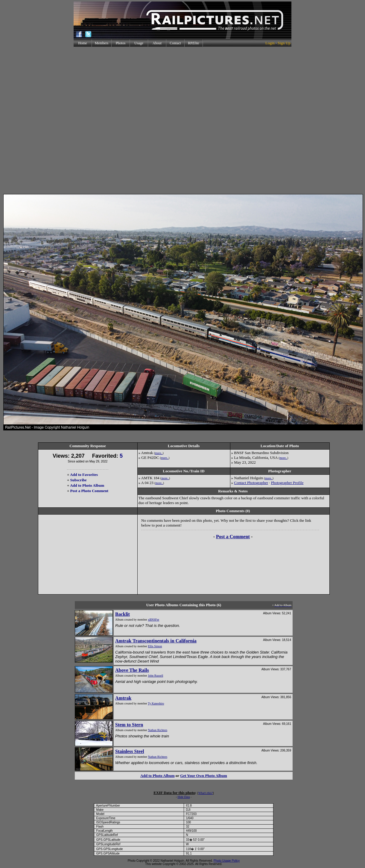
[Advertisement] (181, 120)
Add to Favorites (84, 475)
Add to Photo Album (87, 485)
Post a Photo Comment (89, 491)
